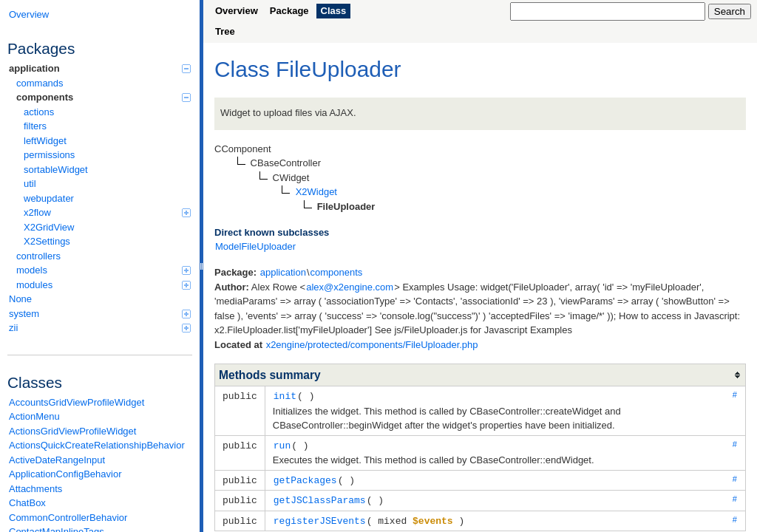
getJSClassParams (320, 497)
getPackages (305, 478)
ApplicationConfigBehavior (65, 474)
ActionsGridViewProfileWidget (72, 431)
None (20, 299)
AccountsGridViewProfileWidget (77, 402)
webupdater (49, 198)
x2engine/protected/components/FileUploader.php (372, 345)
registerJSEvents (320, 517)
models (103, 270)
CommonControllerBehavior (68, 518)
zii (100, 328)
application (100, 68)
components (103, 97)
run (282, 444)
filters (35, 126)
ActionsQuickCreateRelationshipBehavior (97, 445)
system (100, 314)
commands (40, 83)
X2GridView (49, 227)
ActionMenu (34, 416)
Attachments (35, 489)
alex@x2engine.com (350, 287)
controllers (38, 256)
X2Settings (47, 241)
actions (39, 112)
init (285, 395)
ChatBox (27, 503)
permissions (49, 155)
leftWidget (45, 141)
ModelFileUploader (255, 246)
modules (103, 285)
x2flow (107, 212)
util (30, 184)
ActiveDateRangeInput (57, 460)
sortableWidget (56, 170)
